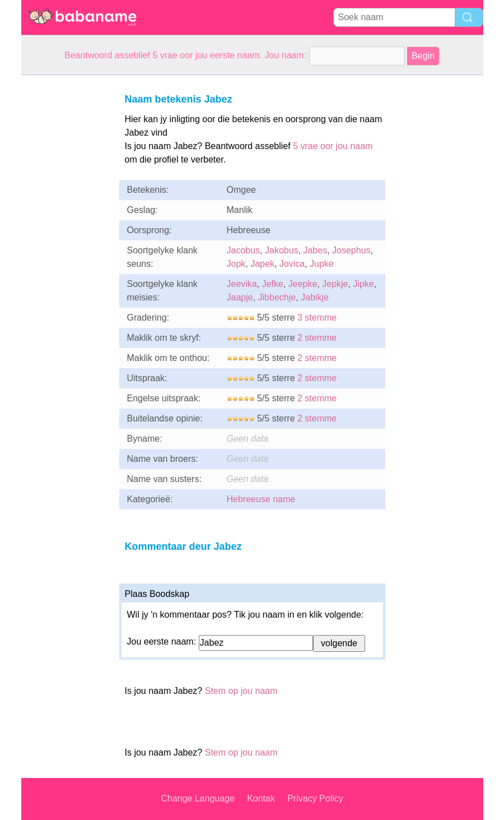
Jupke (322, 264)
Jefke (273, 284)
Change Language (198, 798)
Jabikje (315, 297)
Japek (262, 264)
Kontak (261, 798)
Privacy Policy (315, 798)
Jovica (292, 264)
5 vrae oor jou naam (333, 146)
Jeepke (303, 284)
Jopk (236, 264)
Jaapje (240, 297)
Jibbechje (277, 297)
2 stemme (317, 338)
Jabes (315, 250)
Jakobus (282, 250)
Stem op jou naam (241, 691)
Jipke (363, 284)
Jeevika (242, 284)
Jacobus (244, 250)
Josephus (351, 250)
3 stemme (317, 318)
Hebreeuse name (261, 499)
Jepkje (335, 284)
